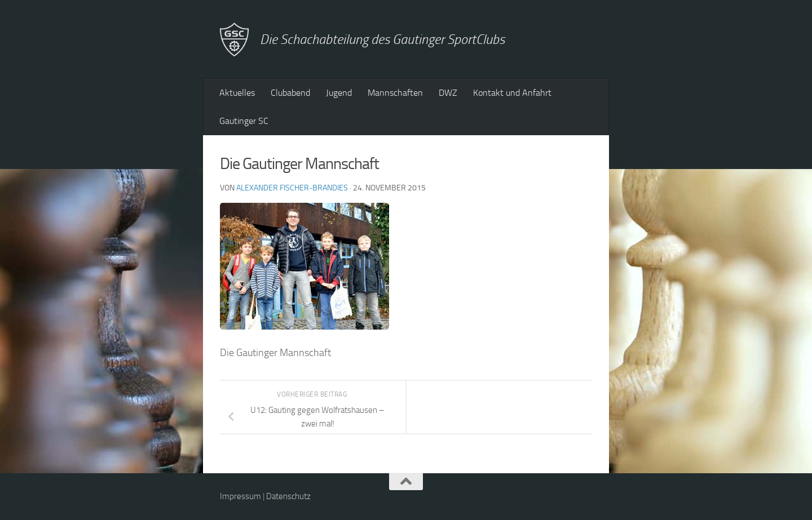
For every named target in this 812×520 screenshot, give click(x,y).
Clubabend (290, 93)
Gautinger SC (244, 121)
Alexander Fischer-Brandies (292, 188)
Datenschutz (288, 496)
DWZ (448, 93)
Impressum (240, 496)
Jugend (339, 93)
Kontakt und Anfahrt (512, 93)
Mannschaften (395, 93)
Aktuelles (237, 93)
